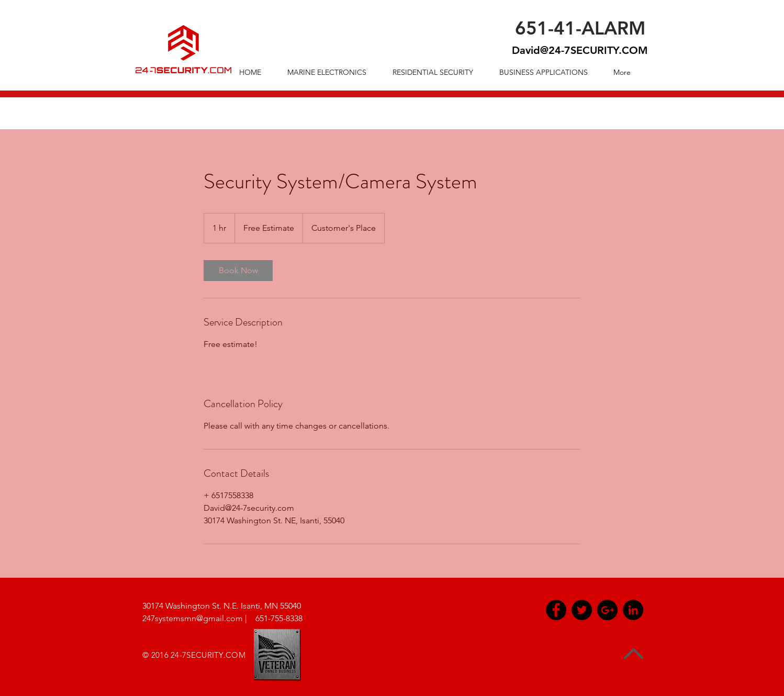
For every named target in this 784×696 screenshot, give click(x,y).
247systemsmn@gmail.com (193, 618)
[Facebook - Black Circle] (556, 610)
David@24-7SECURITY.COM (580, 50)
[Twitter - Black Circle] (582, 610)
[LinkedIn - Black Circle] (633, 610)
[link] (238, 271)
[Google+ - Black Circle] (607, 610)
